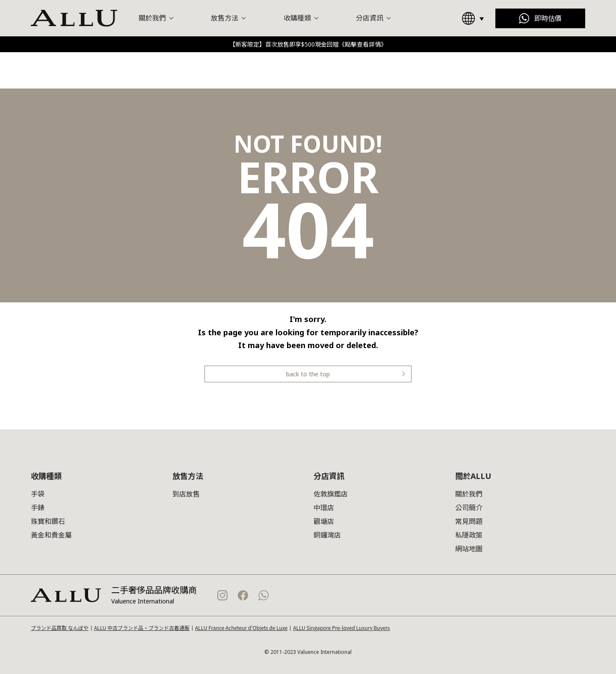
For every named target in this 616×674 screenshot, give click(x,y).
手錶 (38, 508)
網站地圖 (469, 549)
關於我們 (469, 494)
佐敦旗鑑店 (331, 494)
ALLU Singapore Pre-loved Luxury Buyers (341, 628)
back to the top (308, 374)
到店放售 (186, 494)
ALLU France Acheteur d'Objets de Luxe (241, 628)
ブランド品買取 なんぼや (60, 628)
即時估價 (548, 18)
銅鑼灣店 (327, 535)
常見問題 (469, 521)
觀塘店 (324, 521)
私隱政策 (469, 535)
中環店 (324, 508)
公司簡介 (469, 508)
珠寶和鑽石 (48, 521)
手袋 (38, 494)
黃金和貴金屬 (51, 535)
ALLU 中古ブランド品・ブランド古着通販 (142, 628)
